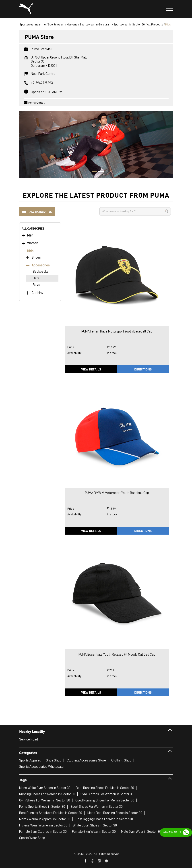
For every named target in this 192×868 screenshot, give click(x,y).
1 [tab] (93, 172)
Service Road (29, 739)
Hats (36, 278)
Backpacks (41, 272)
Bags (36, 285)
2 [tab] (99, 172)
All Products (155, 24)
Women (33, 243)
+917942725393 (42, 83)
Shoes (36, 258)
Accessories (41, 265)
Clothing (38, 293)
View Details (91, 369)
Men (30, 235)
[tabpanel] (96, 142)
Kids (30, 251)
